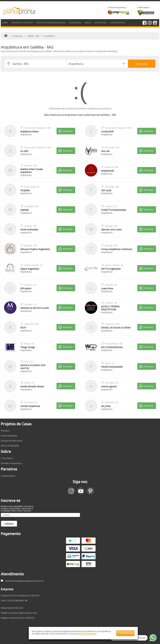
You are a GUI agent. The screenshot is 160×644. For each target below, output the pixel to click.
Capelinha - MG (31, 324)
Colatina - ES (111, 206)
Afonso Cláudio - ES (33, 265)
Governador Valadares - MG (38, 128)
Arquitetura (26, 134)
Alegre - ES (29, 344)
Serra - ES (29, 362)
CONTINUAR (126, 633)
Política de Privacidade (86, 634)
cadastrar (9, 524)
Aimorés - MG (31, 165)
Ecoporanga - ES (32, 187)
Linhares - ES (30, 285)
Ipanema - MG (112, 167)
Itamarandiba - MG (114, 344)
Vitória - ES (29, 383)
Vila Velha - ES (112, 383)
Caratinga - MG (112, 187)
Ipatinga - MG (30, 226)
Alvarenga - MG (112, 147)
